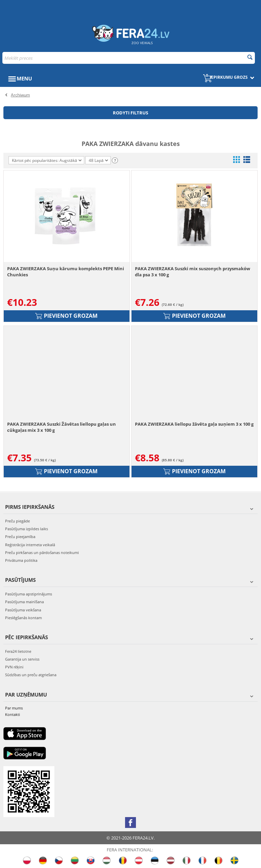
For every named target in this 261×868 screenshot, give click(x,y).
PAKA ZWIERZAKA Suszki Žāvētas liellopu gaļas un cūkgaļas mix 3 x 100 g (62, 427)
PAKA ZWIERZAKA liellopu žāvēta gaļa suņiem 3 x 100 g (194, 424)
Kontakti (13, 714)
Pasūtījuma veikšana (23, 610)
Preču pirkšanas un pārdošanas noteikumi (42, 552)
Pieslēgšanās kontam (23, 618)
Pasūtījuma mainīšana (24, 602)
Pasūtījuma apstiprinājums (29, 594)
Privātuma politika (21, 560)
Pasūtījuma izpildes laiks (27, 529)
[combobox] (129, 58)
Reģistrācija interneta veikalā (30, 545)
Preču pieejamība (20, 537)
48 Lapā (98, 161)
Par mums (14, 708)
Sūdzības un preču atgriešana (31, 675)
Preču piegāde (18, 521)
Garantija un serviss (22, 659)
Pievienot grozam (66, 316)
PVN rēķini (14, 667)
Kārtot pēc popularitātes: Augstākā (47, 160)
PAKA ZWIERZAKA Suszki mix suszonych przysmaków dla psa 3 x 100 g (193, 272)
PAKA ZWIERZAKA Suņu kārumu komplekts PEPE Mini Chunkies (66, 272)
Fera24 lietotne (18, 651)
